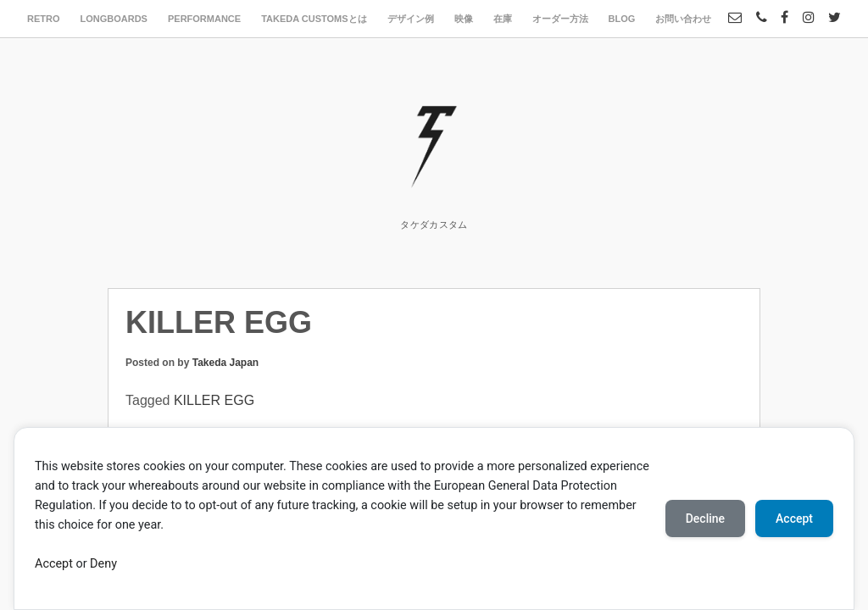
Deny (103, 564)
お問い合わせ (683, 19)
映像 (464, 19)
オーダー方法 (560, 19)
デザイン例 (411, 19)
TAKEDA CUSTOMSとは (314, 19)
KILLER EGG (214, 400)
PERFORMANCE (204, 19)
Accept (54, 564)
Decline (705, 518)
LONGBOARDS (114, 19)
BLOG (622, 19)
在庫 (503, 19)
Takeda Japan (225, 363)
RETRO (44, 19)
